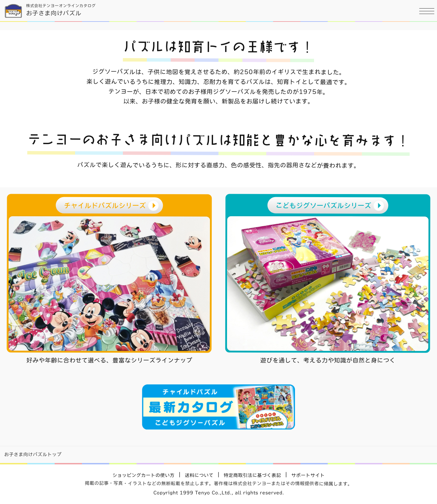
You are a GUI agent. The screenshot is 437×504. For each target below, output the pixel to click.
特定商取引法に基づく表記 (252, 475)
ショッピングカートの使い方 (143, 475)
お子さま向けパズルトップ (33, 454)
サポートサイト (308, 475)
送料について (199, 475)
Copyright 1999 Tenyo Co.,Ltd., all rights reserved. (219, 493)
